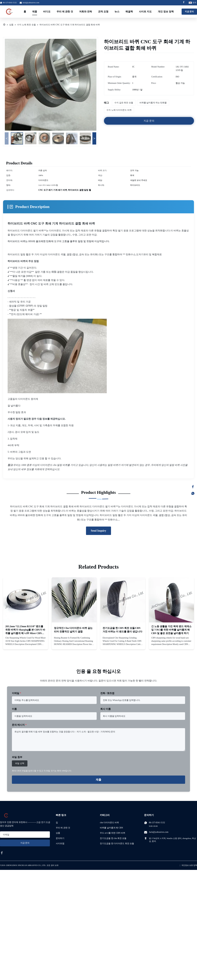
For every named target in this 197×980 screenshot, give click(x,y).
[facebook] (2, 853)
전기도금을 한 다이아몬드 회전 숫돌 (117, 844)
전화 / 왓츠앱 (107, 693)
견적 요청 (103, 12)
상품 (11, 25)
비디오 (47, 12)
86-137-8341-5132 (157, 823)
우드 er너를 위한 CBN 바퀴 (113, 833)
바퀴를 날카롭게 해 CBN (111, 828)
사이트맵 (60, 844)
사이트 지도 (145, 12)
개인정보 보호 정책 (189, 865)
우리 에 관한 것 (65, 12)
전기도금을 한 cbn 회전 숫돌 (113, 838)
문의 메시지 (19, 725)
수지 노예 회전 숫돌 (26, 25)
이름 (14, 709)
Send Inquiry (99, 531)
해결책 (129, 12)
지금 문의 (189, 12)
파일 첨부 (17, 757)
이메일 (16, 693)
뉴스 (117, 12)
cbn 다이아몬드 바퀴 (109, 823)
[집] (4, 25)
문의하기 (60, 838)
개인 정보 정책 (166, 12)
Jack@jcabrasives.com (31, 3)
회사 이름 (106, 709)
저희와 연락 (86, 12)
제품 (35, 12)
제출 (99, 780)
